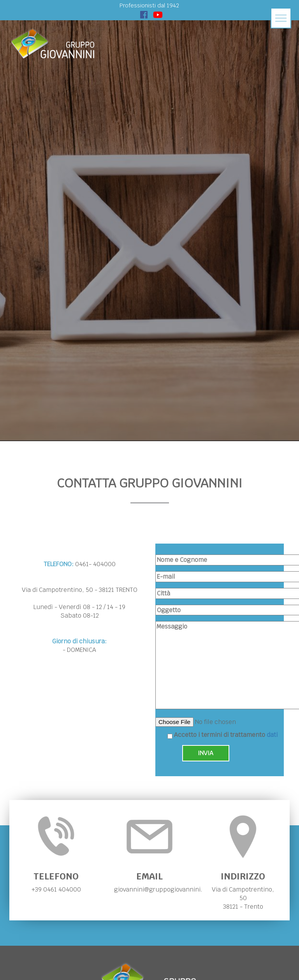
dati (272, 735)
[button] (281, 18)
